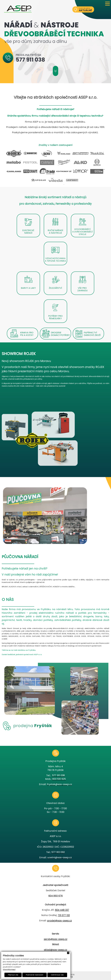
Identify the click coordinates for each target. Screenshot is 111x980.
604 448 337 (62, 910)
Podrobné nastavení (35, 975)
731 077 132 (64, 915)
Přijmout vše (13, 975)
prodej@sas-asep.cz (60, 921)
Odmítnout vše (57, 975)
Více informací (9, 970)
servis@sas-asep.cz (56, 939)
